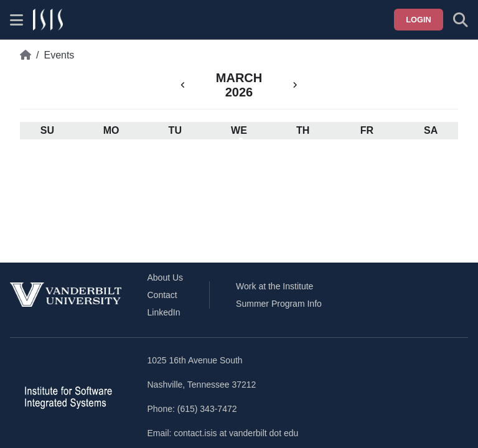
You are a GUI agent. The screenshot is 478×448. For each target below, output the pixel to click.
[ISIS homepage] (48, 20)
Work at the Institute (274, 286)
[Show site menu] (16, 20)
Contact (162, 295)
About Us (166, 278)
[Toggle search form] (461, 20)
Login (419, 20)
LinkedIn (164, 312)
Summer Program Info (279, 304)
